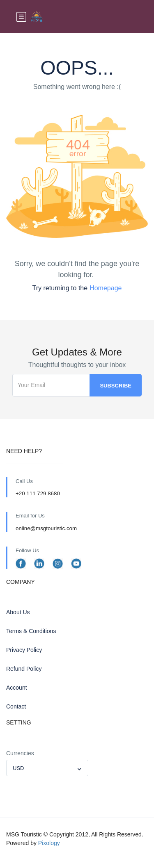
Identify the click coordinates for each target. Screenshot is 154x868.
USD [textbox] (18, 768)
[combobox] (47, 768)
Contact (16, 706)
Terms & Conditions (31, 631)
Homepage (106, 288)
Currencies (20, 753)
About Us (18, 612)
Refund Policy (24, 669)
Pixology (49, 843)
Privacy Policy (24, 650)
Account (17, 688)
